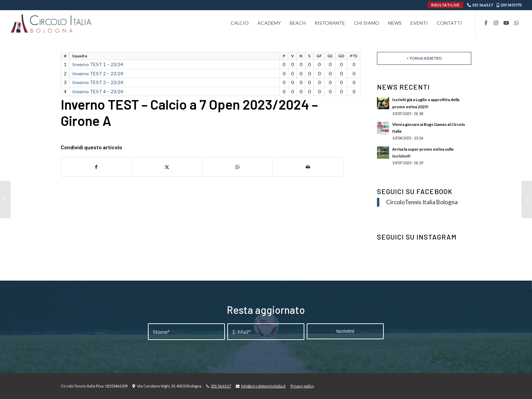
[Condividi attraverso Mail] (308, 167)
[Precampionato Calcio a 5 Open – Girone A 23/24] (527, 199)
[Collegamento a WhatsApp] (516, 23)
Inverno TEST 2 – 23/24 (98, 73)
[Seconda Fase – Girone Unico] (5, 199)
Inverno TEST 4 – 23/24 (98, 91)
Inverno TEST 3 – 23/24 (98, 82)
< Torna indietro (424, 58)
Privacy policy (302, 386)
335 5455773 (511, 5)
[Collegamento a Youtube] (506, 23)
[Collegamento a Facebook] (486, 23)
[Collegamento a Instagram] (496, 23)
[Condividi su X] (167, 167)
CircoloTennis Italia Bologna (422, 202)
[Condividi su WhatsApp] (238, 167)
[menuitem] (240, 23)
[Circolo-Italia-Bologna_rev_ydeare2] (51, 23)
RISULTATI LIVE (445, 5)
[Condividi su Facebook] (96, 167)
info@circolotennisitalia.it (263, 386)
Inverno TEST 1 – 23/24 (98, 64)
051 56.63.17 (482, 5)
